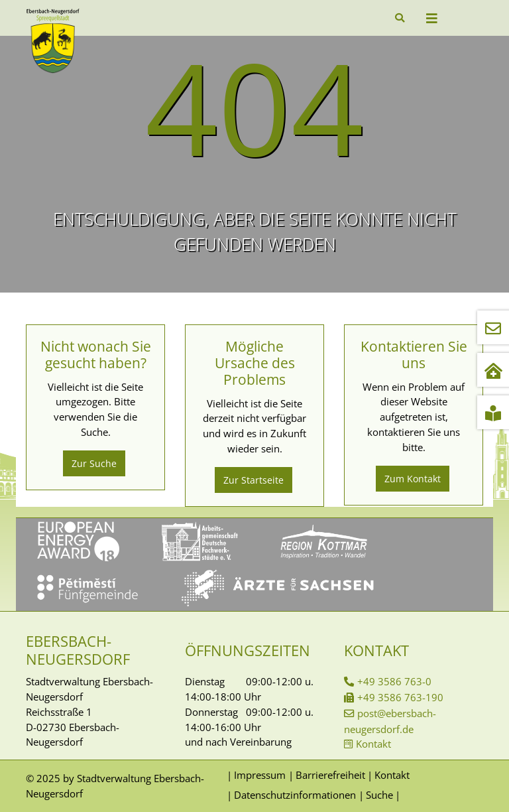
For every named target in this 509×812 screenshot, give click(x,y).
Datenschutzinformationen (295, 795)
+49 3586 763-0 (394, 681)
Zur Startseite (254, 480)
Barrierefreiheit (330, 775)
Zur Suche (94, 463)
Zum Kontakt (413, 479)
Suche (379, 795)
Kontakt (373, 744)
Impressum (260, 775)
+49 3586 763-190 (400, 697)
